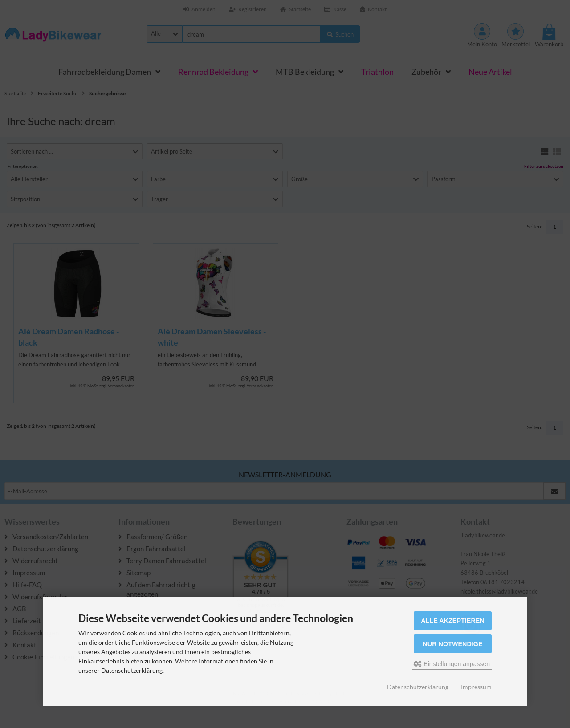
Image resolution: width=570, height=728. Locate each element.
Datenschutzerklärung (418, 687)
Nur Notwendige (452, 644)
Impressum (476, 687)
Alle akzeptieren (453, 621)
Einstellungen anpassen (452, 664)
